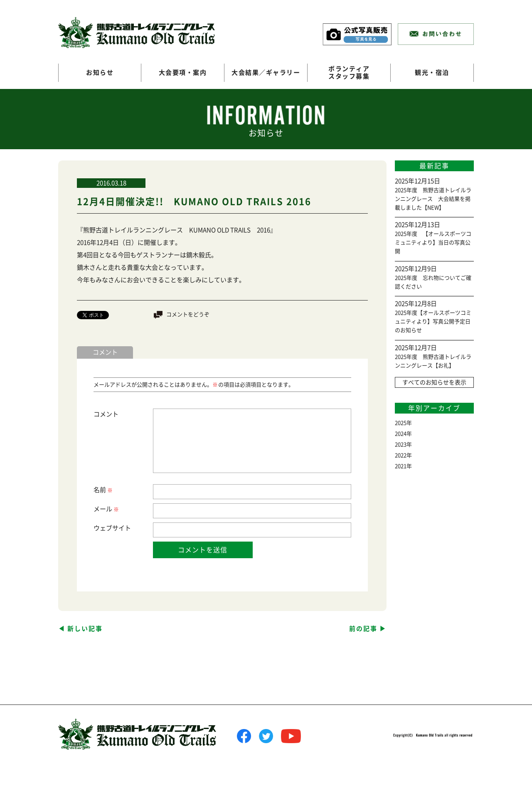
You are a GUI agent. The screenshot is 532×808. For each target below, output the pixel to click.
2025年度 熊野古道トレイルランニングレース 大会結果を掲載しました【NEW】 (433, 199)
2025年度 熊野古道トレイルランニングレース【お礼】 (433, 361)
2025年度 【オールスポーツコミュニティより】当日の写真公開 (433, 243)
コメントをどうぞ (188, 314)
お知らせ (100, 73)
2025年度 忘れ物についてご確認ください (433, 282)
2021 (401, 466)
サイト (122, 528)
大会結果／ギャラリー (266, 73)
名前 (103, 490)
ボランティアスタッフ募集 (349, 73)
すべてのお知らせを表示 (434, 382)
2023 (401, 445)
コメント (106, 414)
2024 (401, 434)
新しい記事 (85, 629)
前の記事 (363, 629)
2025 (401, 423)
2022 (401, 455)
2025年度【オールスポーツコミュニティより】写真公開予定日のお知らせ (433, 321)
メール (106, 509)
